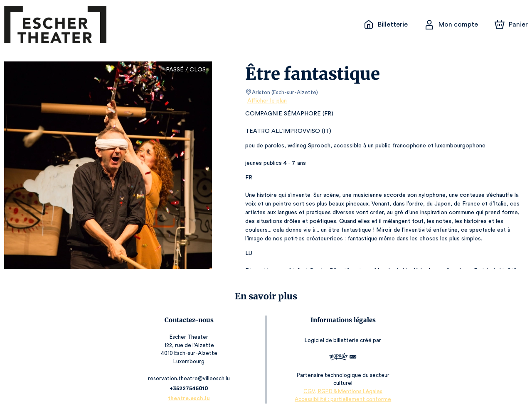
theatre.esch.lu (190, 398)
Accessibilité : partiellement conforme (342, 399)
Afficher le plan (266, 101)
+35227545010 (190, 388)
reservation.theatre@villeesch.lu (190, 378)
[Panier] (511, 24)
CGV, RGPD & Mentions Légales (342, 391)
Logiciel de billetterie (331, 341)
